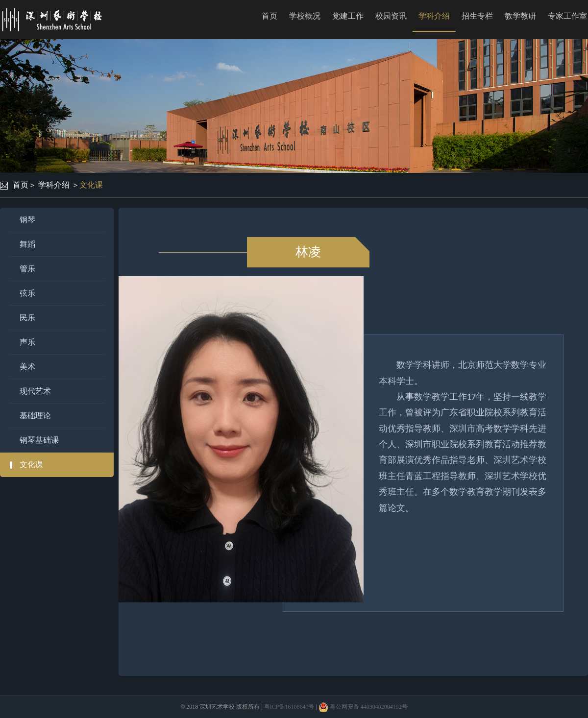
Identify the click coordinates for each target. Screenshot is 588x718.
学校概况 (305, 16)
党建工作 (348, 16)
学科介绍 (434, 16)
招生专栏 (477, 16)
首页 (269, 16)
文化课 (91, 185)
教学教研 (520, 16)
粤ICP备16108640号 (289, 707)
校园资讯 (391, 16)
